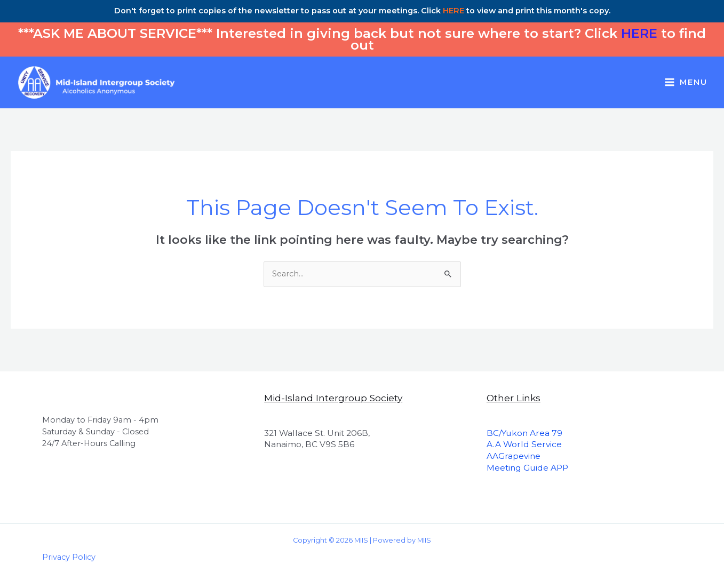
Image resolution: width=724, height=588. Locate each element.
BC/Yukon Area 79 (524, 433)
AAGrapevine (514, 456)
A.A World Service (524, 444)
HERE (454, 11)
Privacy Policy (69, 557)
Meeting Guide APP (527, 468)
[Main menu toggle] (686, 82)
